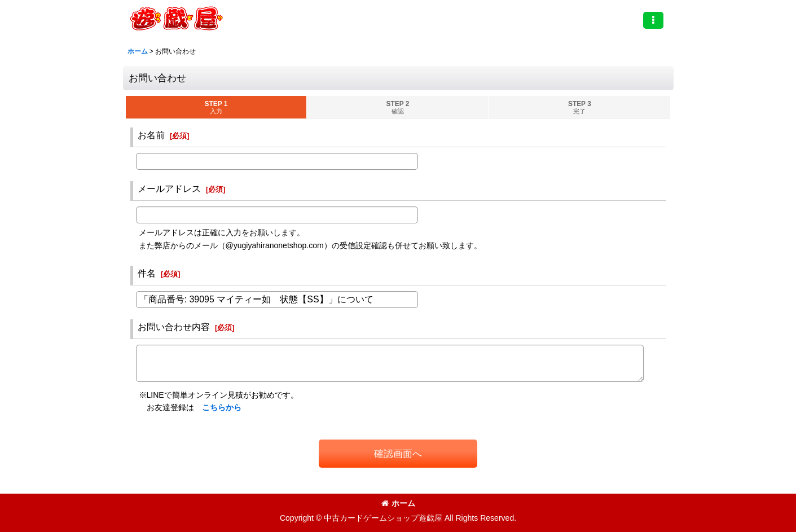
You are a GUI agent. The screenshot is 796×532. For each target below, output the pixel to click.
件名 (147, 273)
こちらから (222, 407)
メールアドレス (169, 188)
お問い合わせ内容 (174, 327)
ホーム (398, 503)
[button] (653, 20)
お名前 (151, 135)
